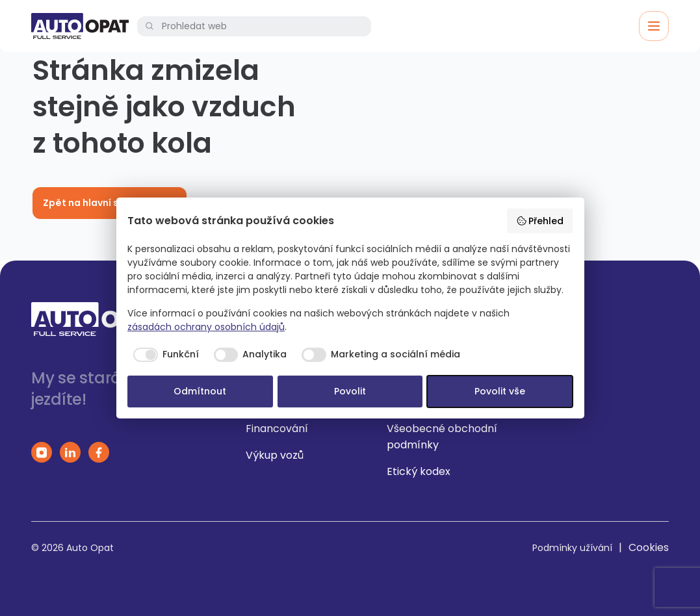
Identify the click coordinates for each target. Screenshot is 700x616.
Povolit (350, 391)
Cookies (649, 547)
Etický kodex (419, 471)
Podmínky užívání (572, 548)
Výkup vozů (275, 455)
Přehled (540, 221)
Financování (277, 429)
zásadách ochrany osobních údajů (206, 327)
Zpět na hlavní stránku (110, 203)
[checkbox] (163, 355)
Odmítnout (200, 391)
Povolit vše (500, 391)
